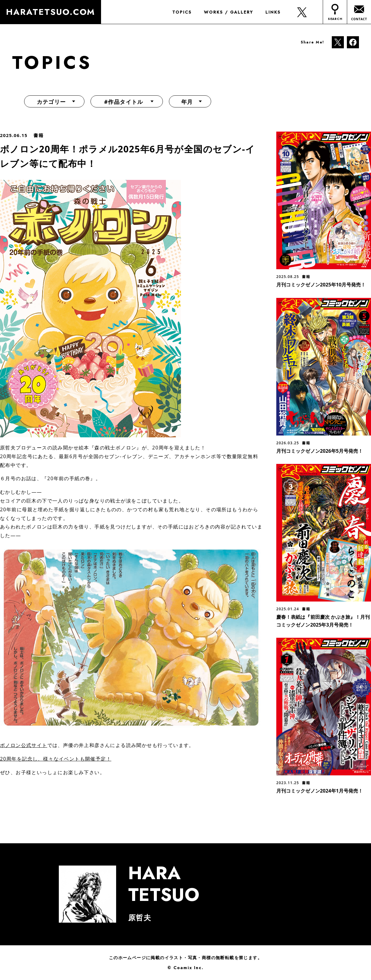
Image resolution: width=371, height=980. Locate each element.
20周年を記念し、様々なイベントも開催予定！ (56, 759)
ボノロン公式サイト (24, 745)
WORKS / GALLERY (228, 12)
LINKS (273, 12)
